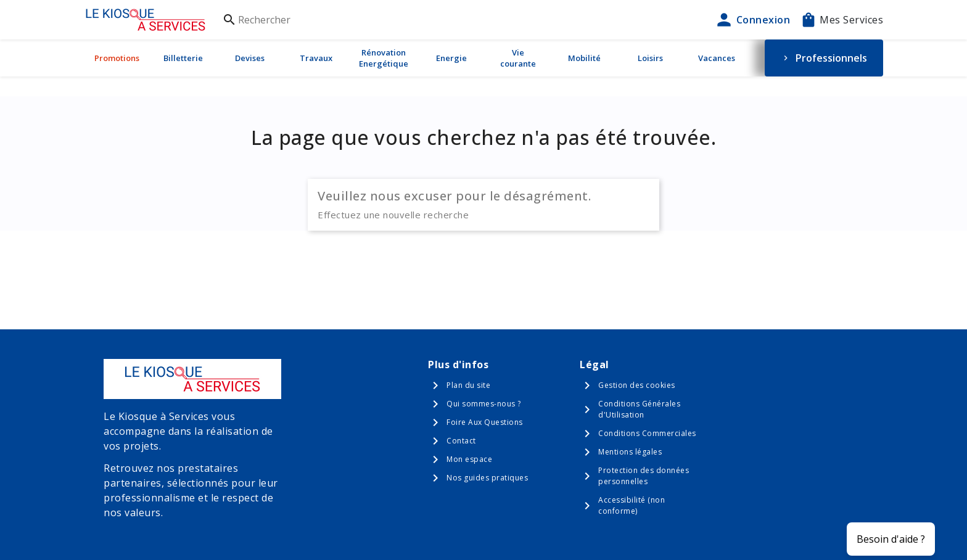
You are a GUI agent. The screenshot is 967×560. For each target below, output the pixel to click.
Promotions (117, 58)
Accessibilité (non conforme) (632, 505)
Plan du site (468, 385)
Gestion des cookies (637, 385)
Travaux (316, 58)
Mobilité (584, 58)
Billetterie (183, 58)
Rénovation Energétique (384, 58)
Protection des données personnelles (644, 476)
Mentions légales (630, 452)
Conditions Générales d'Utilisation (639, 409)
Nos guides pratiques (487, 478)
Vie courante (518, 58)
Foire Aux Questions (485, 422)
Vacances (717, 58)
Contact (461, 441)
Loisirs (650, 58)
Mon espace (469, 459)
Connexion (752, 20)
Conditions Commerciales (647, 433)
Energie (451, 58)
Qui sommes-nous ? (484, 404)
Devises (250, 58)
